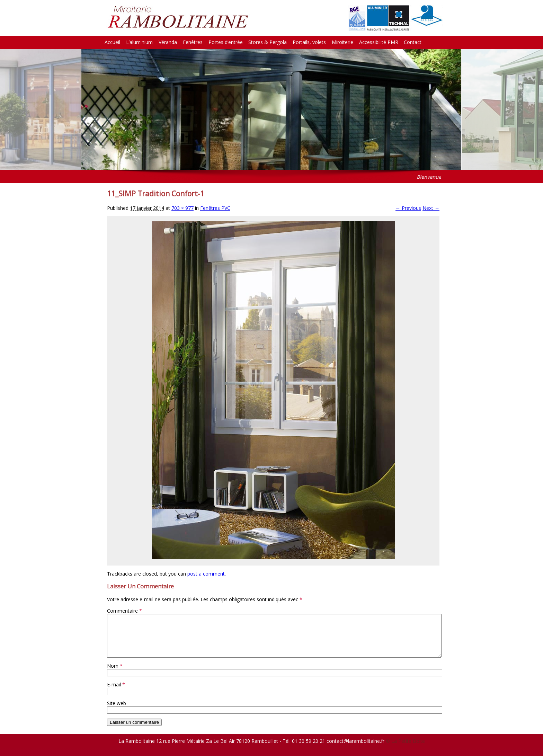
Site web (117, 711)
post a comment (206, 574)
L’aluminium (139, 42)
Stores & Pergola (268, 42)
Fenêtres (193, 42)
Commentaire (124, 611)
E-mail (116, 693)
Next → (431, 208)
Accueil (112, 42)
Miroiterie (342, 42)
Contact (413, 42)
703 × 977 (183, 208)
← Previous (408, 208)
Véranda (168, 42)
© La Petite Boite (405, 749)
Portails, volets (309, 42)
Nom (115, 674)
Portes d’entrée (226, 42)
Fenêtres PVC (215, 208)
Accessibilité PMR (379, 42)
